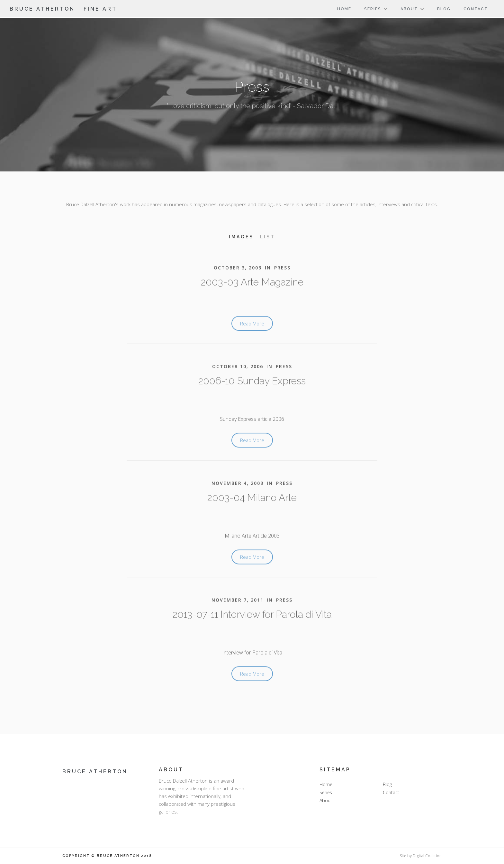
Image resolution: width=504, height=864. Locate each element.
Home (344, 9)
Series (326, 792)
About (326, 800)
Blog (444, 9)
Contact (476, 9)
